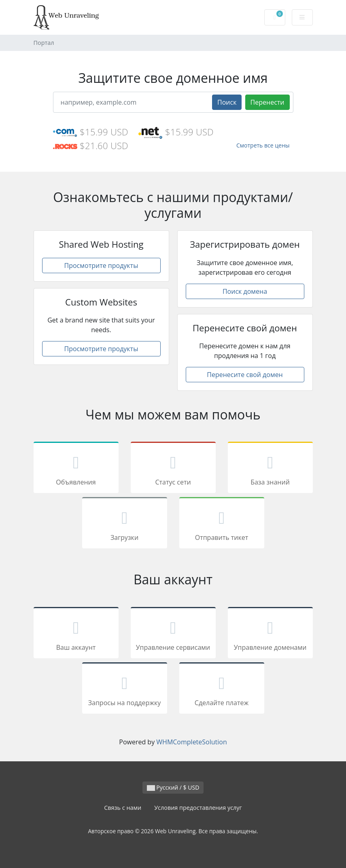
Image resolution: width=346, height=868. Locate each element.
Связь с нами (123, 808)
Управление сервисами (173, 634)
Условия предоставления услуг (198, 808)
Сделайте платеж (222, 689)
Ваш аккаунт (76, 634)
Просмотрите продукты (101, 265)
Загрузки (125, 524)
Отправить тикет (222, 524)
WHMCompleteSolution (191, 742)
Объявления (76, 469)
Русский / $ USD (173, 787)
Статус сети (173, 469)
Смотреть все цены (263, 145)
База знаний (270, 469)
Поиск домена (245, 291)
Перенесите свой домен (245, 375)
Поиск (227, 102)
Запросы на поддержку (125, 689)
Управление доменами (270, 634)
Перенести (267, 102)
